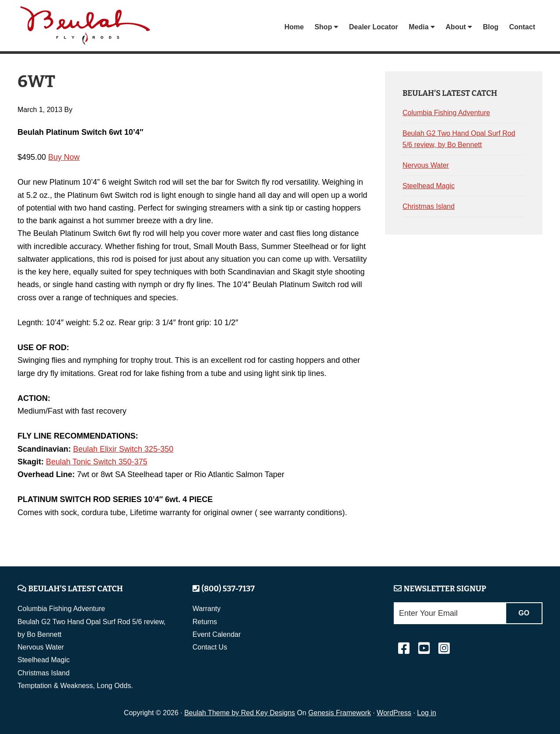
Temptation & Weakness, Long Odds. (75, 686)
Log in (427, 713)
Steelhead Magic (429, 186)
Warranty (206, 609)
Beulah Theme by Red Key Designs (240, 713)
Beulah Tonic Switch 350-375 (97, 462)
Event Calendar (217, 634)
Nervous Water (426, 165)
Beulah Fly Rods (87, 27)
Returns (205, 622)
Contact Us (210, 647)
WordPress (394, 713)
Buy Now (64, 157)
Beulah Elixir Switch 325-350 (123, 449)
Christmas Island (429, 206)
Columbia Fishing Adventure (446, 113)
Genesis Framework (340, 713)
